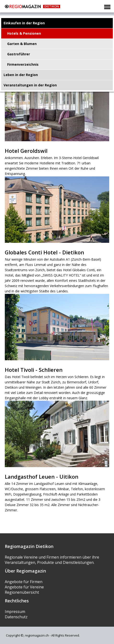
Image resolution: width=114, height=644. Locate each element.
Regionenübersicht (22, 592)
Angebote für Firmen (24, 582)
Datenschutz (16, 617)
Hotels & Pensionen (24, 33)
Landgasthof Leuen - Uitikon (42, 477)
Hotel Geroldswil (26, 151)
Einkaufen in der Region (24, 23)
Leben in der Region (21, 75)
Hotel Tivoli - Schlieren (34, 370)
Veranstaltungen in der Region (30, 85)
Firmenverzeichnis (23, 64)
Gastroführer (19, 54)
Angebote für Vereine (24, 587)
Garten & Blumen (22, 44)
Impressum (15, 612)
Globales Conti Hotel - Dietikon (44, 252)
